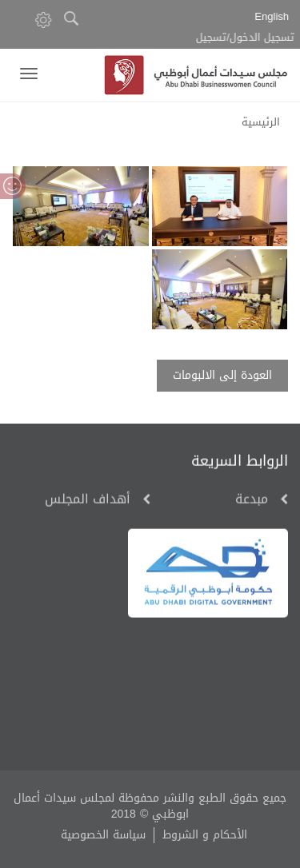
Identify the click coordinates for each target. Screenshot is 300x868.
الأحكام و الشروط (205, 835)
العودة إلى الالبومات (222, 375)
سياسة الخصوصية (103, 835)
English (274, 17)
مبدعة (252, 500)
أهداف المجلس (88, 500)
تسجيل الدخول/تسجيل (249, 38)
